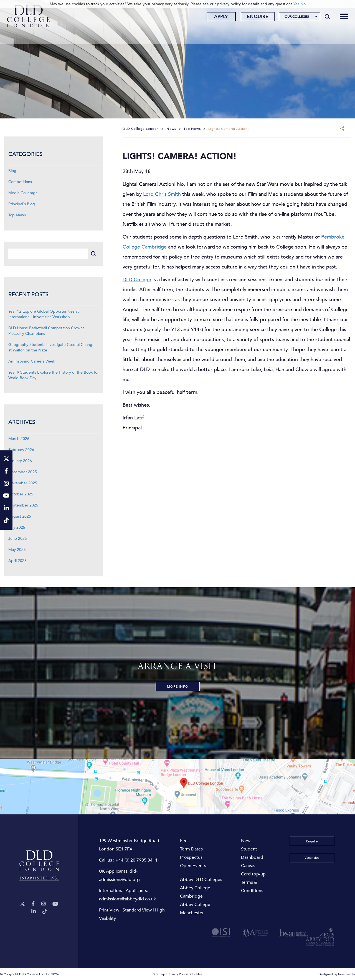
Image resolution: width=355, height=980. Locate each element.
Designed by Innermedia (337, 974)
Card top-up (253, 874)
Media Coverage (23, 193)
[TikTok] (45, 912)
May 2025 (17, 550)
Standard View (137, 910)
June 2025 (18, 539)
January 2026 (20, 461)
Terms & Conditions (252, 887)
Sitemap (159, 974)
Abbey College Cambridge (195, 892)
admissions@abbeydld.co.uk (127, 899)
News (247, 841)
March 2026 (19, 439)
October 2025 (21, 494)
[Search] (324, 17)
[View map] (177, 787)
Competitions (20, 182)
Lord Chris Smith (162, 194)
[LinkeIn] (34, 912)
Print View (109, 910)
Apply (218, 17)
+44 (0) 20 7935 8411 (136, 860)
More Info (178, 687)
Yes (296, 4)
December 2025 (23, 472)
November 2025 (23, 483)
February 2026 (21, 450)
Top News (17, 215)
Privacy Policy (178, 974)
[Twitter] (22, 904)
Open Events (193, 866)
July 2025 (17, 527)
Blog (12, 171)
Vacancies (312, 858)
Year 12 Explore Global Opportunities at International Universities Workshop (44, 314)
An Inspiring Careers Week (32, 361)
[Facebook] (33, 904)
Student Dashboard (252, 853)
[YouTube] (55, 904)
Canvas (248, 866)
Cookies (196, 974)
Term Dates (191, 849)
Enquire (254, 17)
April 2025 (17, 561)
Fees (185, 841)
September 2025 (23, 505)
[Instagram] (44, 904)
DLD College (137, 280)
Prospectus (191, 857)
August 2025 (20, 516)
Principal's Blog (22, 204)
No (303, 4)
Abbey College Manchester (195, 909)
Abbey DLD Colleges (201, 880)
